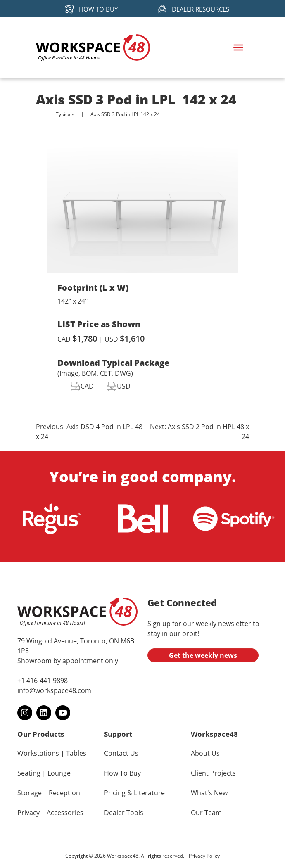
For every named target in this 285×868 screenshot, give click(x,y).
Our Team (206, 813)
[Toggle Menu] (238, 47)
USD (124, 386)
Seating (29, 773)
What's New (209, 793)
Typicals (65, 114)
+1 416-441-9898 (43, 681)
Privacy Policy (204, 856)
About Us (205, 753)
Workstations (38, 753)
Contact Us (121, 753)
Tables (76, 753)
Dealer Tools (124, 813)
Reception (64, 793)
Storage (30, 793)
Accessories (65, 813)
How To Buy (122, 773)
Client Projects (213, 773)
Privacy (28, 813)
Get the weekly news (203, 655)
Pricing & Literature (134, 793)
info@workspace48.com (54, 690)
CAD (87, 386)
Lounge (59, 773)
